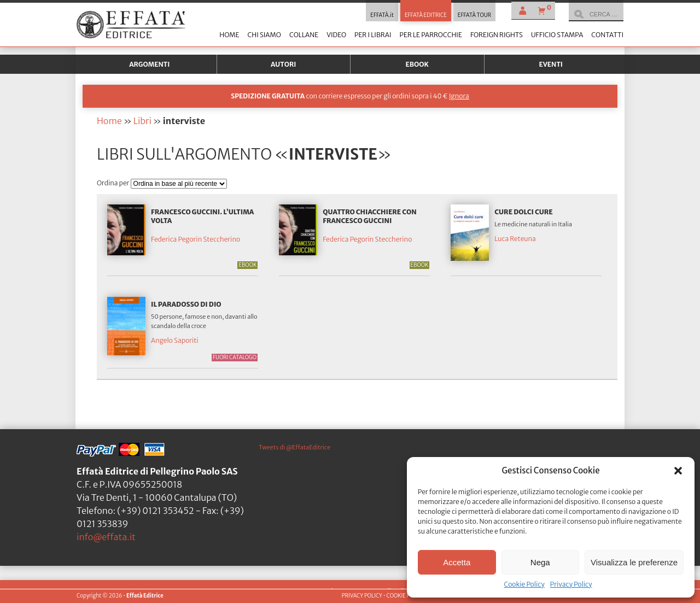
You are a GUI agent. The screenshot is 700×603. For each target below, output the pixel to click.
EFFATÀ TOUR (474, 15)
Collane (304, 35)
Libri (142, 121)
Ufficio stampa (557, 35)
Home (229, 35)
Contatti (607, 35)
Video (336, 35)
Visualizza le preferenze (634, 562)
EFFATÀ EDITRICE (426, 15)
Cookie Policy (524, 584)
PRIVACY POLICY (362, 596)
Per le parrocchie (431, 35)
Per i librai (373, 35)
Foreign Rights (497, 35)
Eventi (551, 64)
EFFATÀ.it (382, 15)
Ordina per (114, 183)
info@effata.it (106, 537)
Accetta (457, 562)
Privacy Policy (571, 584)
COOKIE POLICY (405, 596)
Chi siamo (264, 35)
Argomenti (149, 64)
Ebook (417, 64)
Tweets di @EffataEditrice (294, 447)
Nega (540, 562)
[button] (678, 471)
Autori (283, 64)
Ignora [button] (459, 96)
